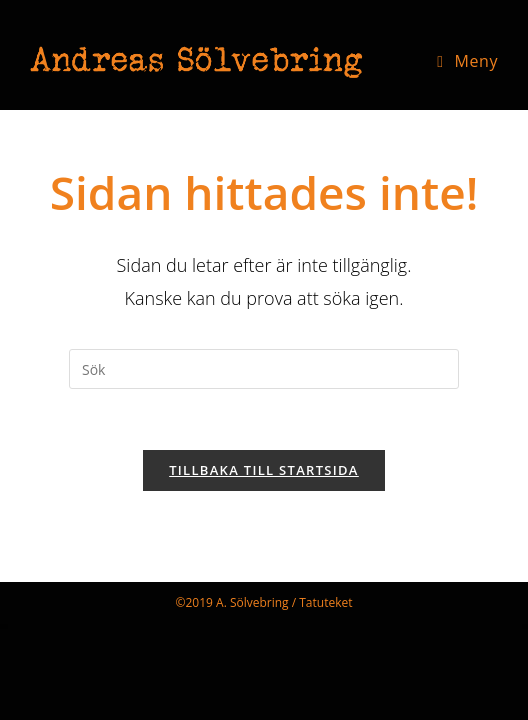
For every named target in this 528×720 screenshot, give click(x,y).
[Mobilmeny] (467, 61)
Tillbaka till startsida (264, 470)
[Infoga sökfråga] (264, 369)
